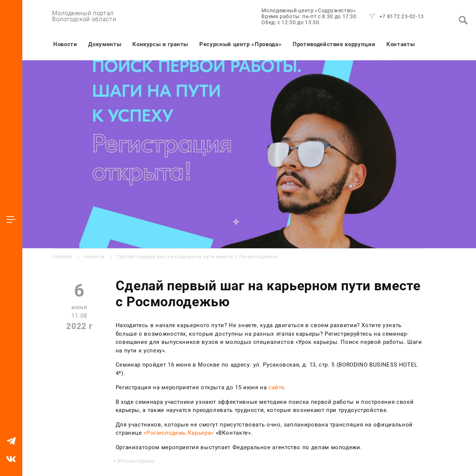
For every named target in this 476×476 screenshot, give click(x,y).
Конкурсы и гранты (160, 44)
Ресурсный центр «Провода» (240, 44)
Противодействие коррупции (334, 44)
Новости (65, 44)
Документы (105, 44)
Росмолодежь (138, 461)
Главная (62, 257)
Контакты (401, 44)
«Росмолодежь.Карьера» (178, 433)
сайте (276, 387)
